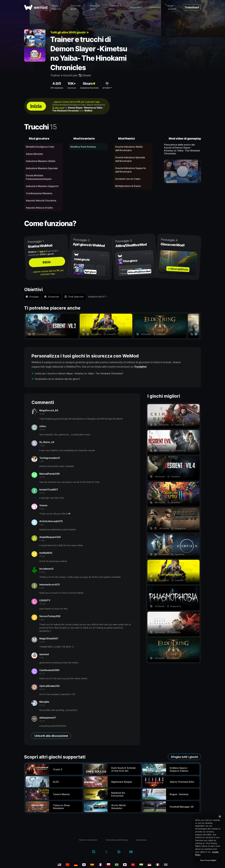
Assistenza (141, 840)
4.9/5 (57, 83)
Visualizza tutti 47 (97, 297)
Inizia (36, 106)
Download (192, 7)
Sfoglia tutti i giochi (184, 757)
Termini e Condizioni (88, 840)
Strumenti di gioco (115, 7)
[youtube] (131, 852)
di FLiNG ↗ (107, 88)
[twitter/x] (106, 852)
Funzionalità (136, 7)
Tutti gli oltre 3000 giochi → (70, 32)
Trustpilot (140, 367)
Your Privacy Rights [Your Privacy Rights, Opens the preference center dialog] (208, 860)
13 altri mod (58, 108)
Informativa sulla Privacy (117, 840)
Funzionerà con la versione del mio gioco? (57, 379)
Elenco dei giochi (76, 7)
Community (155, 7)
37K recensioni (57, 88)
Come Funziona (56, 7)
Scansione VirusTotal (89, 88)
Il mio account (172, 7)
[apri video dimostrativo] (183, 171)
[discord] (94, 852)
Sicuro (89, 83)
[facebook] (119, 852)
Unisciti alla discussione (51, 736)
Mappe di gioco (95, 7)
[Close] (220, 816)
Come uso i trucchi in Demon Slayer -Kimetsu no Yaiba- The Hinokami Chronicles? (79, 373)
